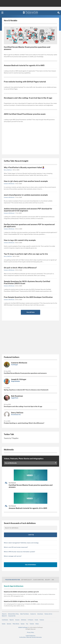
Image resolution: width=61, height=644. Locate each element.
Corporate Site (12, 616)
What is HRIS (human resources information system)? (19, 552)
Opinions (9, 624)
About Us (4, 614)
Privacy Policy (30, 632)
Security (48, 580)
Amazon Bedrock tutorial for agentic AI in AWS (24, 65)
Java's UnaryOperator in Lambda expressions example (26, 195)
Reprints (12, 620)
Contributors (5, 620)
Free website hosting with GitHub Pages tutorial (25, 82)
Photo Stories (16, 624)
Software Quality (27, 580)
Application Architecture (12, 580)
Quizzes (23, 624)
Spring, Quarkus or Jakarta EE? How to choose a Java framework (26, 390)
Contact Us (33, 614)
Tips (27, 624)
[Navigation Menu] (2, 13)
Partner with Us (48, 614)
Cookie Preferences (31, 636)
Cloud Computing (38, 580)
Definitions (24, 620)
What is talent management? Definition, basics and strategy (21, 543)
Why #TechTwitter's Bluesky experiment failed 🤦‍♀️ (24, 167)
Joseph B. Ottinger (19, 379)
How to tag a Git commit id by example (20, 240)
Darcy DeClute (8, 170)
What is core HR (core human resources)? (16, 547)
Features (42, 620)
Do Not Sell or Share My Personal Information (31, 637)
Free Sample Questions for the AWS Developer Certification (28, 297)
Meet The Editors (25, 614)
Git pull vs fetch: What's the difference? (20, 268)
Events (36, 620)
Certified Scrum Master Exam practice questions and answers (27, 48)
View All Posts (30, 312)
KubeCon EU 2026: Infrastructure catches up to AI (21, 592)
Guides (4, 624)
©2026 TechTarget (23, 627)
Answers (17, 620)
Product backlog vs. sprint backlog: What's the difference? (24, 423)
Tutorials (32, 624)
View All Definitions (30, 565)
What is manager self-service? (13, 556)
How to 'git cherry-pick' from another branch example (26, 181)
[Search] (59, 13)
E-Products (31, 620)
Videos (37, 624)
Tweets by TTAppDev (11, 438)
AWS (53, 580)
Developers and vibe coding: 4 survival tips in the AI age (28, 98)
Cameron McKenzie (9, 184)
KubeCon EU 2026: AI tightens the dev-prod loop (21, 601)
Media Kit (4, 616)
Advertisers (40, 614)
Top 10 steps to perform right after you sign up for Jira (26, 254)
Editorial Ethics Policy (13, 614)
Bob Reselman (17, 396)
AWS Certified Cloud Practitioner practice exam (25, 114)
